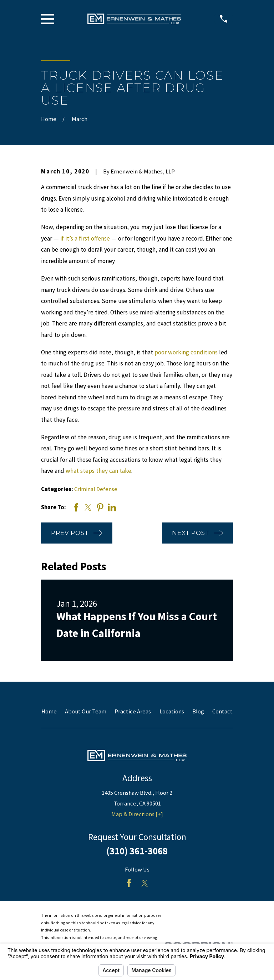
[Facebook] (129, 883)
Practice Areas (133, 711)
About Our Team (86, 711)
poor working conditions (186, 352)
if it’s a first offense (85, 238)
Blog (198, 711)
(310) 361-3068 (137, 851)
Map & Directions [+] (137, 814)
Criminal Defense (96, 489)
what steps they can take (98, 471)
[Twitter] (145, 883)
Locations (172, 711)
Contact (222, 711)
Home (49, 711)
